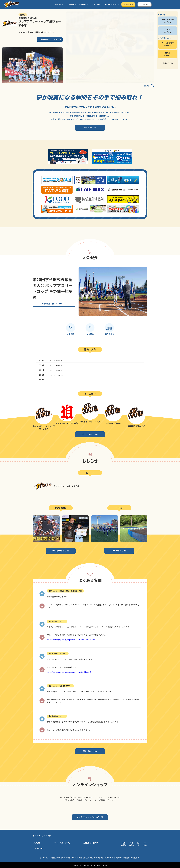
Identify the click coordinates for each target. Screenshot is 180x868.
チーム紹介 (83, 5)
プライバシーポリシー (63, 843)
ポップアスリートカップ (51, 360)
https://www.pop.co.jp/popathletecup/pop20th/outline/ (71, 640)
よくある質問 (95, 5)
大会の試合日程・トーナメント (54, 304)
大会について (59, 5)
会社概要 (36, 843)
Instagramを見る (59, 551)
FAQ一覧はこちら (90, 751)
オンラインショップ (111, 5)
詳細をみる (88, 128)
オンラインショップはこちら (88, 817)
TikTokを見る (118, 551)
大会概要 (71, 5)
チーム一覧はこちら (90, 434)
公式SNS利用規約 (91, 843)
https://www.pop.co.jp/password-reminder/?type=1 (69, 672)
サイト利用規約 (39, 848)
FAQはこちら (168, 63)
